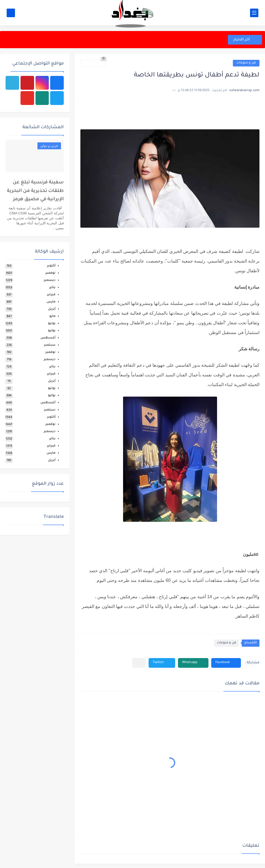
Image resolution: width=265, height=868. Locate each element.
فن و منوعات (246, 63)
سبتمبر (50, 345)
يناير (52, 288)
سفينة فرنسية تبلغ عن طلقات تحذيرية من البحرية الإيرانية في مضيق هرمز (35, 191)
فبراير (51, 295)
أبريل (52, 309)
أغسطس (48, 338)
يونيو (52, 324)
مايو (52, 316)
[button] (226, 663)
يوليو (52, 331)
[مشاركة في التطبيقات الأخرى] (139, 663)
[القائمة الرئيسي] (254, 13)
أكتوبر (51, 266)
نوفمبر (50, 273)
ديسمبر (50, 280)
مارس (51, 302)
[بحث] (11, 13)
